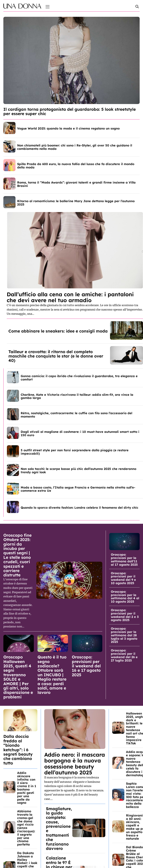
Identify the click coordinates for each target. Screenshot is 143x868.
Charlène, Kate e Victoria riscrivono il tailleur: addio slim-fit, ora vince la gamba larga (77, 396)
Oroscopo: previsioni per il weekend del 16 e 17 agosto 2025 (86, 666)
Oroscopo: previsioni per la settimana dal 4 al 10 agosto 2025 (125, 597)
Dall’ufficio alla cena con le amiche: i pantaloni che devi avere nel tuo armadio (70, 297)
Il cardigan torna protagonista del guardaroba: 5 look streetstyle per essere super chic (70, 111)
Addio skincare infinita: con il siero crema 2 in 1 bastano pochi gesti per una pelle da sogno (27, 788)
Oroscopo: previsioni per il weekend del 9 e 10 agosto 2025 (123, 578)
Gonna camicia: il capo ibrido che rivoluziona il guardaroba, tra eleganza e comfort (79, 378)
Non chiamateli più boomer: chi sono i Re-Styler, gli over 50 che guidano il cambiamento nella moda (75, 147)
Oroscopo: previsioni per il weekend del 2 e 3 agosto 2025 (125, 615)
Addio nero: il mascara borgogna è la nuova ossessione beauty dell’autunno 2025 (75, 763)
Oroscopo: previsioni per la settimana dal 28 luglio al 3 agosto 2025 (124, 635)
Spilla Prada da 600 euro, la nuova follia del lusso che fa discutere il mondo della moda (76, 166)
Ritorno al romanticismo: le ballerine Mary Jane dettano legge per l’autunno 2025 (76, 203)
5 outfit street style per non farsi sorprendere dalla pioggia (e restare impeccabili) (75, 452)
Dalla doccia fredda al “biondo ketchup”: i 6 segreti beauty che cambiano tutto (18, 750)
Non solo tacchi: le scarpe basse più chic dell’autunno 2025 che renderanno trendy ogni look (78, 470)
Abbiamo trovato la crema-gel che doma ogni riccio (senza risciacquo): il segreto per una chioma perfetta (26, 828)
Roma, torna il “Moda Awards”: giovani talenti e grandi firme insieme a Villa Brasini (76, 184)
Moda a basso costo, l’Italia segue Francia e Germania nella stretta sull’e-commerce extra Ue (78, 489)
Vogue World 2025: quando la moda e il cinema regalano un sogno (68, 128)
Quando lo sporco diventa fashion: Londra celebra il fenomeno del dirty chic (79, 508)
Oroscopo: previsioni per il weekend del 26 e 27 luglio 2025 (124, 655)
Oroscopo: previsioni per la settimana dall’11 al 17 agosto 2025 (124, 559)
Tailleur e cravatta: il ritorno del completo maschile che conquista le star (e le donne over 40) (56, 356)
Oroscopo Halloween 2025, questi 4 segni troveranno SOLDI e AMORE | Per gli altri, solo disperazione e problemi (18, 677)
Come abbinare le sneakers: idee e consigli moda (58, 331)
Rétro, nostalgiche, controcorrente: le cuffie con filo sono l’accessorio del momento (76, 415)
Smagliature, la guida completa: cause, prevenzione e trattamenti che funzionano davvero (59, 829)
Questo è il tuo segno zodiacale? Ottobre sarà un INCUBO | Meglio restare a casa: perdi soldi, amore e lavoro (52, 675)
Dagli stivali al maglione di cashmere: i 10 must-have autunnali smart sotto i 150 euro (80, 433)
